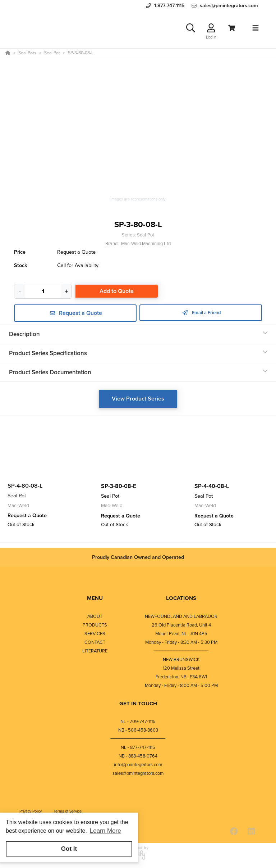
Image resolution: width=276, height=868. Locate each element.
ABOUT (95, 618)
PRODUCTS (95, 627)
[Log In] (211, 29)
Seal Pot (146, 237)
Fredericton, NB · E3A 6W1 (181, 679)
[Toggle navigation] (256, 29)
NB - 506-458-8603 (138, 732)
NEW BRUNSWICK (181, 661)
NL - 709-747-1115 (138, 723)
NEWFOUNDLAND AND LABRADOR (181, 618)
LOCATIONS (181, 600)
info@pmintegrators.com (138, 766)
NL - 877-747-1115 (138, 749)
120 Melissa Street (181, 670)
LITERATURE (95, 653)
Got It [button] (69, 849)
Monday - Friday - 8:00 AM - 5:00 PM (181, 687)
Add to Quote (117, 293)
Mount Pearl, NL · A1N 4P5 (181, 635)
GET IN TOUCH (138, 705)
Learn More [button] (105, 831)
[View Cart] (232, 29)
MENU (95, 600)
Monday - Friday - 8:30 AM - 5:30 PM (181, 644)
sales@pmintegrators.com (138, 775)
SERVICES (95, 635)
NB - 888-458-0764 (138, 758)
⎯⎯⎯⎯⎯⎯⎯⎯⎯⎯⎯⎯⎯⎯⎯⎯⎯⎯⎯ (181, 653)
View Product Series (138, 401)
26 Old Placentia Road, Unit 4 (181, 627)
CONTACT (95, 644)
